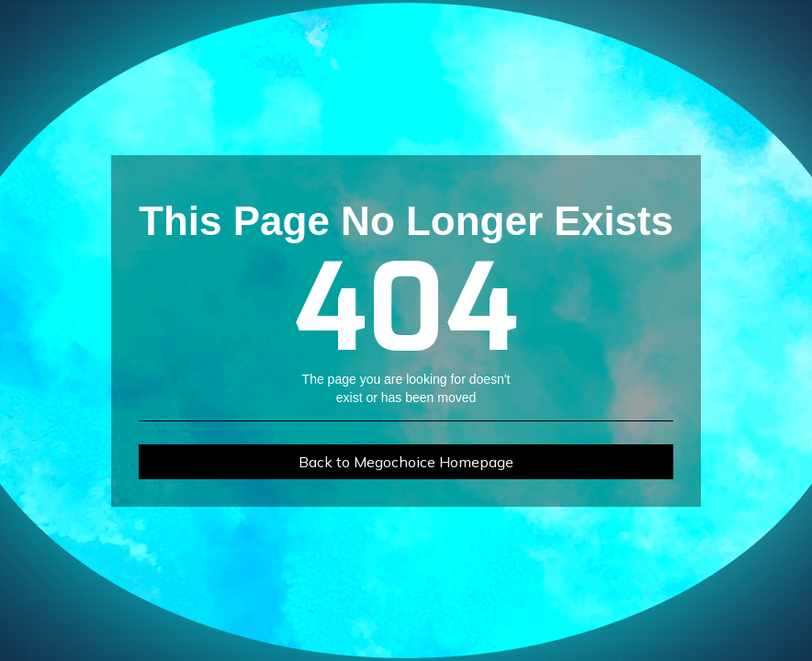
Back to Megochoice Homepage (406, 462)
